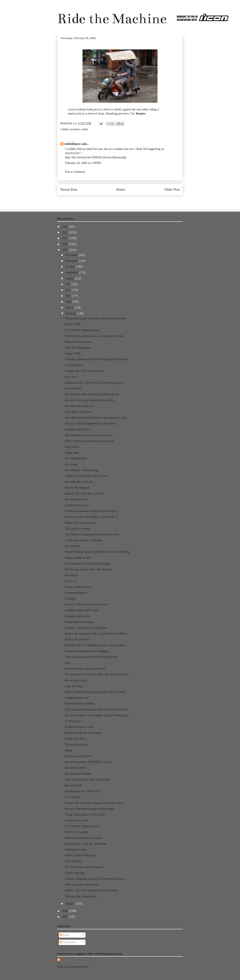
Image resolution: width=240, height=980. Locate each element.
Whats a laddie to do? (78, 558)
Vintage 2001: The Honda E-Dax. (85, 371)
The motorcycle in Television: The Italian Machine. (96, 318)
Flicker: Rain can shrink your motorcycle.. (90, 441)
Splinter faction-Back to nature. (84, 838)
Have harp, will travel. (78, 412)
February (71, 313)
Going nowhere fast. (77, 698)
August (70, 278)
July (68, 284)
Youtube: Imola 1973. (78, 429)
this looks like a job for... (80, 406)
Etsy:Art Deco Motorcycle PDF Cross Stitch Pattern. (96, 710)
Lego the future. (74, 686)
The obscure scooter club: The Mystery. (88, 569)
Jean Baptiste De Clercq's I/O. (83, 791)
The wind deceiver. (76, 499)
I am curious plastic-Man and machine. (88, 779)
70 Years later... (74, 721)
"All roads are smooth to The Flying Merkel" (92, 657)
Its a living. (71, 464)
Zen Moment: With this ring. (82, 470)
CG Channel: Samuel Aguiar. (82, 330)
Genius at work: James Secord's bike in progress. (94, 383)
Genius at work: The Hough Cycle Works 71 (91, 517)
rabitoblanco (72, 144)
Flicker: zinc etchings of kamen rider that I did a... (95, 803)
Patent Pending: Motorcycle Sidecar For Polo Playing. (97, 552)
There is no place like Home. (82, 884)
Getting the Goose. (76, 849)
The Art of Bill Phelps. (78, 774)
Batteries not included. (78, 756)
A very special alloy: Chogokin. (84, 540)
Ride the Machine (112, 19)
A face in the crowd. (77, 820)
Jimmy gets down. (76, 739)
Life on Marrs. (73, 388)
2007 (65, 917)
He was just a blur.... (77, 680)
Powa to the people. (76, 832)
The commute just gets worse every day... (90, 435)
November (72, 261)
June (69, 290)
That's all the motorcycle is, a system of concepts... (95, 336)
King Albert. (72, 447)
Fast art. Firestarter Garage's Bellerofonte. (90, 809)
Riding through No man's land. (83, 733)
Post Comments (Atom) (128, 201)
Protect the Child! (75, 768)
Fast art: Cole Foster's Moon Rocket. (87, 604)
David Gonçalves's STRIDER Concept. (88, 762)
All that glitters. (74, 365)
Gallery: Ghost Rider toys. (81, 855)
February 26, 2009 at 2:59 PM (83, 163)
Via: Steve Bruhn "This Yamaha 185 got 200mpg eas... (97, 715)
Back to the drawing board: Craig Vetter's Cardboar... (96, 634)
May (69, 296)
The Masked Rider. (76, 458)
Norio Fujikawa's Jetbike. (80, 704)
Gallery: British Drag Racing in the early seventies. (95, 692)
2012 (65, 232)
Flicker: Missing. (75, 873)
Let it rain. (71, 377)
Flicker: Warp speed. (77, 639)
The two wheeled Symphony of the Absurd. (91, 423)
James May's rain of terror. (81, 523)
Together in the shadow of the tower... (87, 476)
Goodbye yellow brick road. (82, 610)
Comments (68, 942)
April (69, 302)
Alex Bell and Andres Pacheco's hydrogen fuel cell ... (97, 418)
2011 (65, 238)
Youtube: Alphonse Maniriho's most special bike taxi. (97, 359)
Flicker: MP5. (73, 324)
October (71, 267)
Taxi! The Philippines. (78, 348)
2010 (65, 244)
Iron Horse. (72, 575)
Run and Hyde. (74, 785)
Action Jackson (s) (76, 505)
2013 (65, 227)
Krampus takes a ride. (78, 616)
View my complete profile (73, 967)
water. (85, 129)
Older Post (172, 189)
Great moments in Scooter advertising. (88, 564)
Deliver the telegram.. (78, 488)
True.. (68, 663)
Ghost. (69, 750)
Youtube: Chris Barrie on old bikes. (86, 628)
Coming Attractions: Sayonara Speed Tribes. (91, 511)
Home (121, 189)
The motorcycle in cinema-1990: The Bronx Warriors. (97, 674)
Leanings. (71, 599)
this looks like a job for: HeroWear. (86, 844)
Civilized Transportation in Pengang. (87, 651)
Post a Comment (75, 172)
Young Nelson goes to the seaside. (85, 814)
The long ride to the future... (82, 896)
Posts (64, 935)
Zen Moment (72, 546)
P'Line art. (71, 581)
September (72, 272)
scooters (75, 129)
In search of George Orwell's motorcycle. (89, 400)
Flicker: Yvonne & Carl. (79, 727)
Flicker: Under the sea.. (79, 587)
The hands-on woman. (78, 529)
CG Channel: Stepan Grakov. (82, 826)
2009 (65, 250)
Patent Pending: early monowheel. (85, 669)
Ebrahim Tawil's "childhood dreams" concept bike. (95, 645)
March (70, 308)
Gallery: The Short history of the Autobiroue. (92, 890)
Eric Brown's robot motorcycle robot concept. (92, 394)
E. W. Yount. (72, 797)
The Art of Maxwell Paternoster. (84, 867)
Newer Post (69, 189)
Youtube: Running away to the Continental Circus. (95, 879)
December (72, 255)
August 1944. (73, 353)
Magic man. (72, 453)
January (70, 904)
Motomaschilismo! (76, 593)
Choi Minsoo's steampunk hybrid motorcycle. (92, 534)
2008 (65, 911)
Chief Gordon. (73, 861)
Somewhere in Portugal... (80, 622)
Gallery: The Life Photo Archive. (85, 494)
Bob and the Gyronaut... (79, 342)
